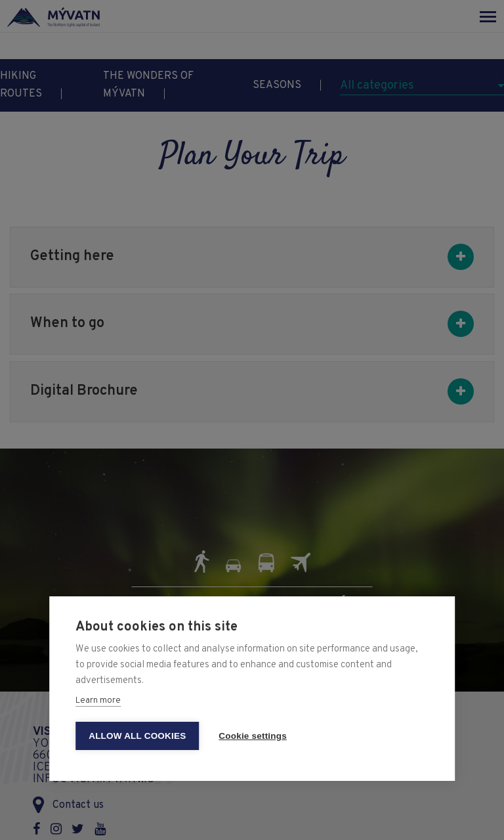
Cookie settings (253, 736)
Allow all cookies (137, 736)
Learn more (98, 701)
